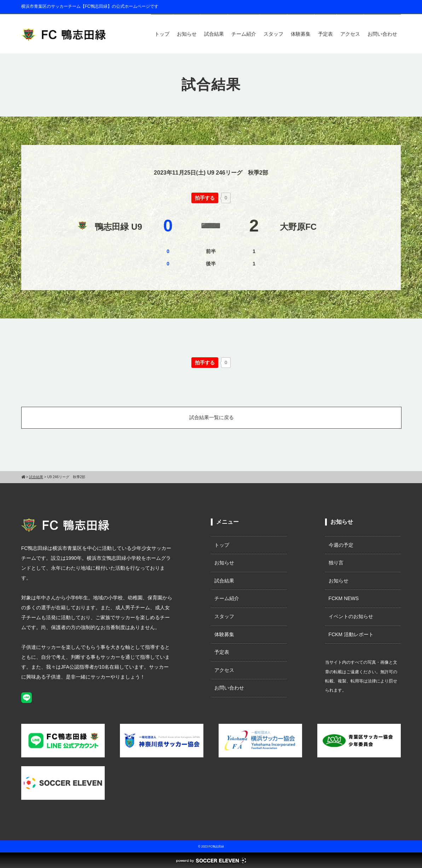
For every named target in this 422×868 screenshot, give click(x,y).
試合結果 (214, 34)
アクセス (350, 34)
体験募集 (301, 34)
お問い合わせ (382, 34)
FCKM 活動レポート (351, 634)
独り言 (336, 563)
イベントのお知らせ (351, 616)
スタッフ (273, 34)
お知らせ (187, 34)
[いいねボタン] (205, 198)
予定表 (325, 34)
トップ (162, 34)
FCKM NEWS (346, 598)
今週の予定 (341, 545)
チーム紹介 (244, 34)
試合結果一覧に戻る (212, 417)
